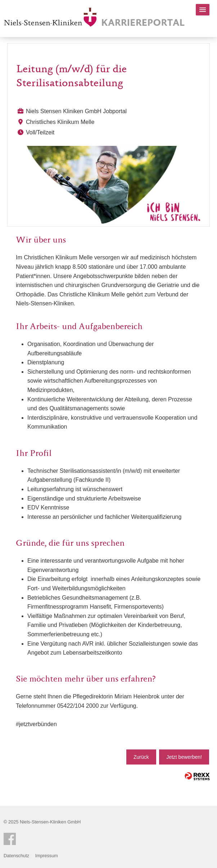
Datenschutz (16, 856)
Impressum (47, 856)
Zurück (141, 757)
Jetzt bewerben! (184, 757)
